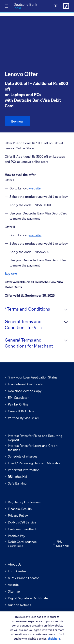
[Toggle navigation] (6, 6)
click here (54, 639)
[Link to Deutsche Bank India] (66, 6)
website (35, 235)
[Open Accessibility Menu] (56, 6)
